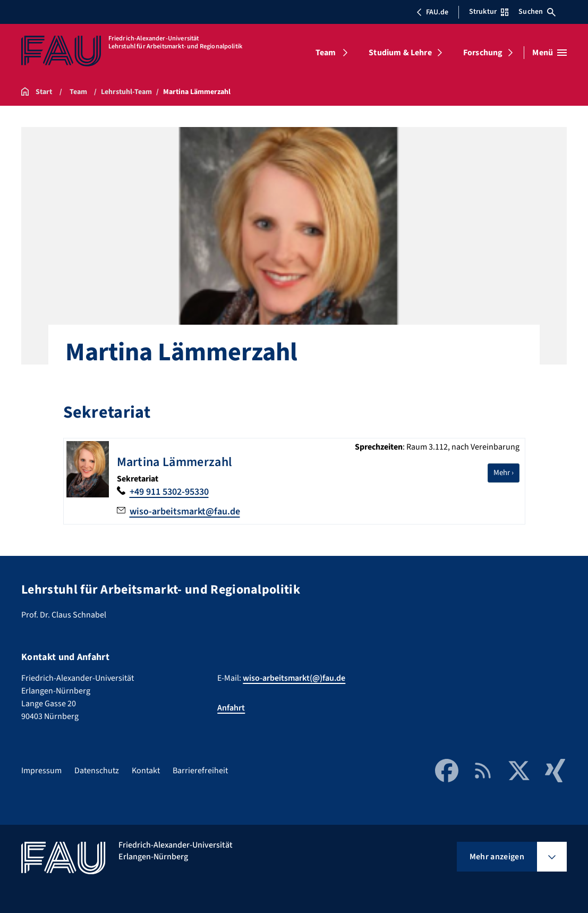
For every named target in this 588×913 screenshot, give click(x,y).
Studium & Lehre (400, 53)
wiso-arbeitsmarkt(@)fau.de (294, 678)
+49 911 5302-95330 (169, 492)
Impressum (41, 771)
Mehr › (506, 472)
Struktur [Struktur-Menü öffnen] (489, 12)
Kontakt (146, 771)
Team (326, 53)
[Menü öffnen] (549, 53)
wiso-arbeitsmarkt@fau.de (185, 512)
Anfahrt (231, 708)
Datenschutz (97, 771)
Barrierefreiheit (200, 771)
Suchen (537, 12)
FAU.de (432, 12)
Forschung (483, 53)
